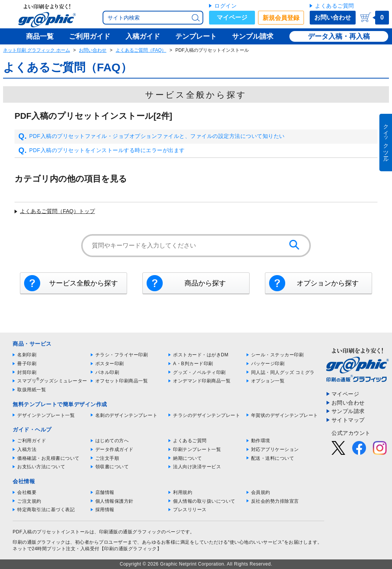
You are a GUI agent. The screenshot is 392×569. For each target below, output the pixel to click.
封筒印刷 (27, 372)
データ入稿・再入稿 (339, 36)
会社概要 (27, 492)
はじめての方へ (112, 441)
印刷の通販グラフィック (39, 542)
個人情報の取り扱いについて (204, 501)
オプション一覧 (268, 381)
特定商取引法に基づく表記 (46, 510)
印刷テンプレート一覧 (197, 449)
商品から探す (205, 283)
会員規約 (261, 492)
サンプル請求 (348, 411)
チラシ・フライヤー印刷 (122, 355)
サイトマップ (348, 420)
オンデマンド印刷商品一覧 (202, 381)
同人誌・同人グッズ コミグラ (283, 372)
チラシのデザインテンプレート (207, 415)
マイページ (232, 17)
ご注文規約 (29, 501)
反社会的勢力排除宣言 (275, 501)
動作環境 (261, 441)
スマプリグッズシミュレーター (52, 381)
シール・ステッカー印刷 (278, 355)
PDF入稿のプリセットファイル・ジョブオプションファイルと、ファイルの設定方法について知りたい (152, 136)
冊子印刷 (27, 364)
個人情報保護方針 (114, 501)
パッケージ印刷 (268, 364)
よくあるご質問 (335, 6)
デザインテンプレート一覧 (46, 415)
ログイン (225, 6)
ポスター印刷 (110, 364)
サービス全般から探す (83, 283)
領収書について (112, 467)
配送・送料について (273, 458)
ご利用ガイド (32, 441)
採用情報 (105, 510)
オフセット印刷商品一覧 (122, 381)
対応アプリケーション (275, 449)
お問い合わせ (333, 17)
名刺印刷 (27, 355)
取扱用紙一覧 (32, 390)
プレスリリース (190, 510)
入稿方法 (27, 449)
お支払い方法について (41, 467)
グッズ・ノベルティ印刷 (199, 372)
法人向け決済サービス (197, 467)
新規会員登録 (281, 18)
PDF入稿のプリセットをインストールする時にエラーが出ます (102, 151)
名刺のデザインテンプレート (127, 415)
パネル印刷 (107, 372)
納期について (187, 458)
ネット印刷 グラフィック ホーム (37, 50)
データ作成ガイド (114, 449)
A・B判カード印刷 (193, 364)
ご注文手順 (107, 458)
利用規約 (183, 492)
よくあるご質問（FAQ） (141, 50)
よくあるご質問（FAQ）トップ (57, 211)
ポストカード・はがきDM (201, 355)
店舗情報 (105, 492)
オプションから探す (328, 283)
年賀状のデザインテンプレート (285, 415)
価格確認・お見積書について (48, 458)
